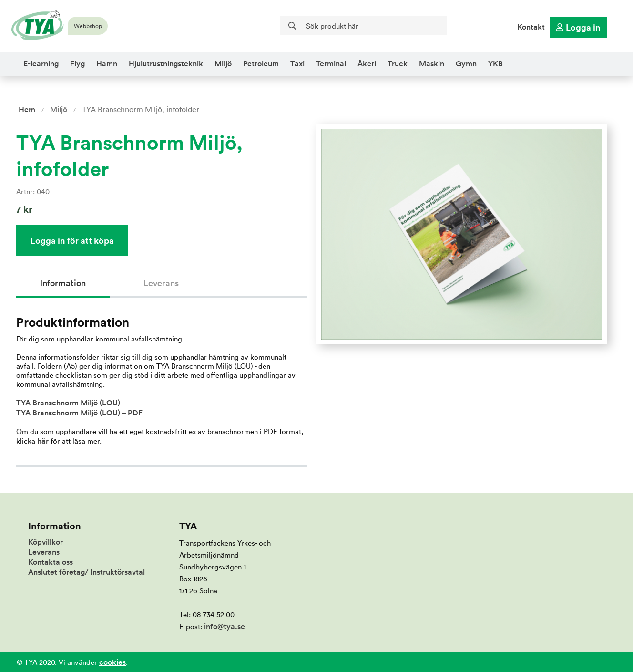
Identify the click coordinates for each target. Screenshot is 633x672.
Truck (398, 64)
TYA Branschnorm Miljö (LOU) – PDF (79, 413)
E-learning (41, 64)
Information (63, 283)
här (43, 441)
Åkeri (367, 64)
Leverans (161, 283)
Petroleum (261, 64)
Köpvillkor (46, 542)
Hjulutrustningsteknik (166, 64)
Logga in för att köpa (72, 240)
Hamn (107, 64)
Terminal (331, 64)
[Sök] (364, 26)
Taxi (297, 64)
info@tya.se (225, 626)
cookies (112, 662)
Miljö (223, 64)
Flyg (77, 64)
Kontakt (531, 27)
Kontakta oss (51, 562)
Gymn (466, 64)
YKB (495, 64)
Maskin (432, 64)
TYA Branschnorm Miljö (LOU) (68, 403)
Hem (27, 109)
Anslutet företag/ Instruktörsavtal (87, 572)
